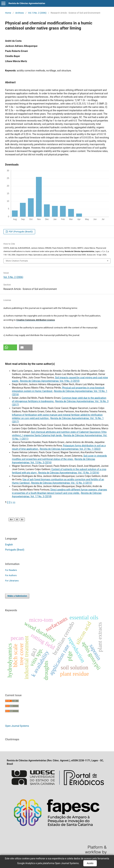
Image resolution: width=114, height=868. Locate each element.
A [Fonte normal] (17, 519)
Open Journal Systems (17, 726)
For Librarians (12, 581)
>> (14, 502)
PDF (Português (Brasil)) (20, 232)
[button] (10, 347)
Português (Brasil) (15, 550)
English (9, 545)
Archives (20, 13)
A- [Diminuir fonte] (22, 519)
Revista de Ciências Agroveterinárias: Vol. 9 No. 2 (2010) (50, 381)
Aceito (90, 863)
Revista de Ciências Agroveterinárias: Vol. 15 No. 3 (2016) (69, 473)
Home (8, 13)
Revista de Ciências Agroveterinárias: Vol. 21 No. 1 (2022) (70, 449)
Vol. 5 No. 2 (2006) (37, 13)
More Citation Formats (17, 261)
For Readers (11, 570)
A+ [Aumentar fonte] (11, 519)
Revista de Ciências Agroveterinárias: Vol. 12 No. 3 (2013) (62, 483)
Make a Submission (17, 596)
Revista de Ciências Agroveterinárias (27, 3)
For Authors (11, 575)
